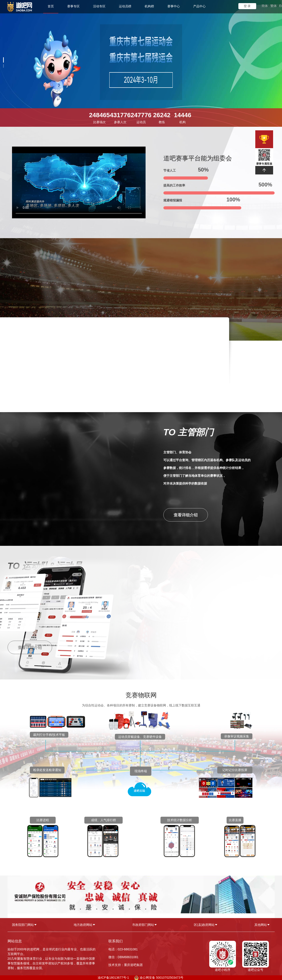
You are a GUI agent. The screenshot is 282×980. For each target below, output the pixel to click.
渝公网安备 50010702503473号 (161, 978)
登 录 (247, 6)
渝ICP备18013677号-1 (113, 978)
